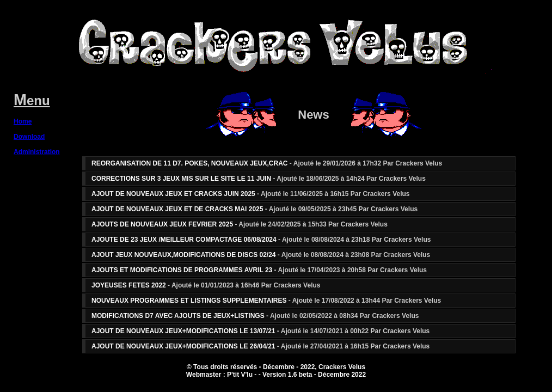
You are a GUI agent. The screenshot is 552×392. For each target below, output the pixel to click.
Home (23, 121)
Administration (37, 152)
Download (29, 137)
